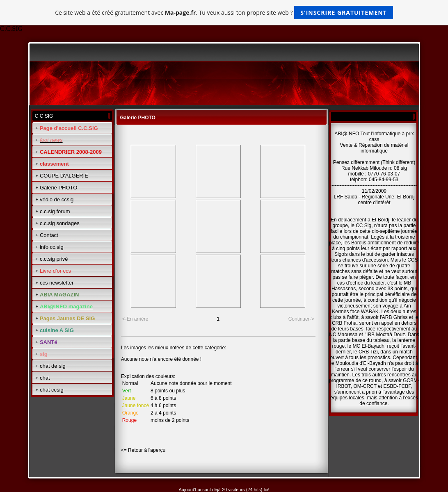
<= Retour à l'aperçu (143, 450)
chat (45, 378)
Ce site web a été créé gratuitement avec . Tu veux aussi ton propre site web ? (224, 13)
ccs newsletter (57, 283)
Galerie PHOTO (59, 188)
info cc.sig (52, 247)
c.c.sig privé (54, 259)
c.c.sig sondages (60, 223)
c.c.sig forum (55, 211)
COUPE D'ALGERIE (64, 176)
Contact (49, 235)
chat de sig (53, 366)
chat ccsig (52, 390)
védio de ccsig (57, 199)
